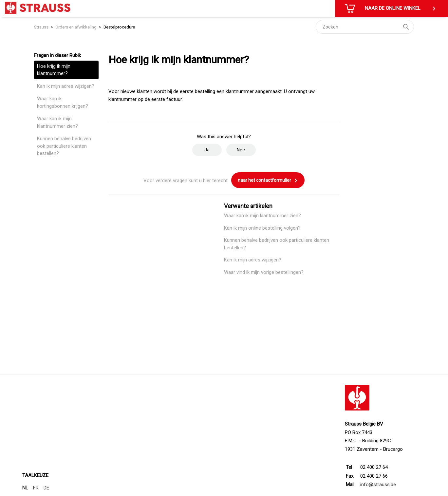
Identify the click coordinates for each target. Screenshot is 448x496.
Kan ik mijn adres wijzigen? (66, 86)
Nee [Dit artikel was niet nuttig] (241, 150)
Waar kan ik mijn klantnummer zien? (57, 122)
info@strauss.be (378, 485)
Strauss (41, 27)
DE (46, 488)
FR (36, 488)
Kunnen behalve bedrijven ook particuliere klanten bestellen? (64, 146)
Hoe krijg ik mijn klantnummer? (54, 70)
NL (25, 488)
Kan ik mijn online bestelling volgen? (262, 228)
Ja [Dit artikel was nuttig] (207, 150)
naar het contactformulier (268, 181)
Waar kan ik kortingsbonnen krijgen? (63, 102)
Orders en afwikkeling (76, 27)
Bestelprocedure (119, 27)
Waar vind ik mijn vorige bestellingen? (264, 272)
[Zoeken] (365, 27)
